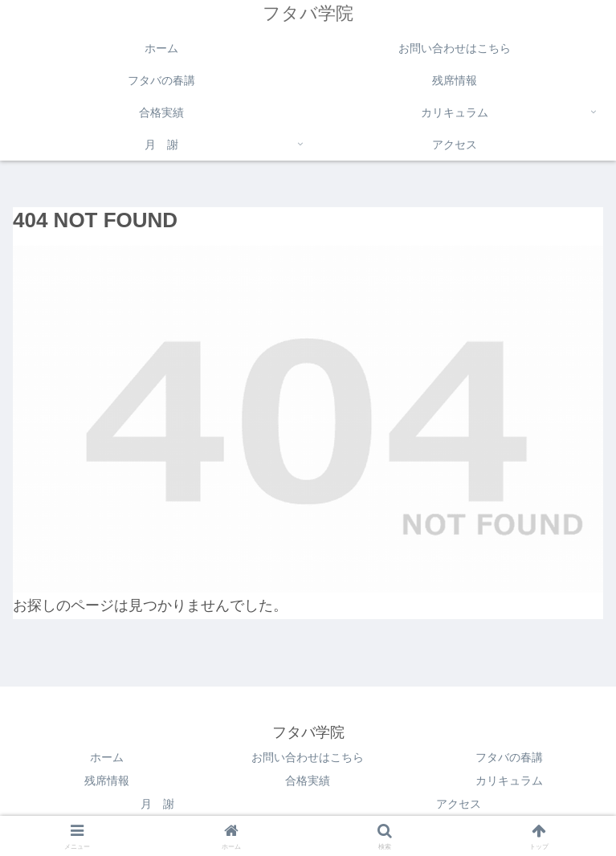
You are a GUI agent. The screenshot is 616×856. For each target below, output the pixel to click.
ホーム (107, 757)
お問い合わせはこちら (308, 757)
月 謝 (157, 804)
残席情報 (107, 781)
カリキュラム (509, 781)
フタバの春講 (509, 757)
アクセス (459, 804)
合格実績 (308, 781)
